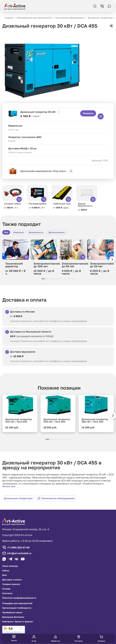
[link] (14, 630)
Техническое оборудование (56, 498)
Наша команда (10, 566)
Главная (9, 18)
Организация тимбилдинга (17, 608)
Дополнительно (57, 232)
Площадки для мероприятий (17, 603)
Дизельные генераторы (18, 498)
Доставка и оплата (12, 580)
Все (6, 232)
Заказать (88, 113)
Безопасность (36, 232)
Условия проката (11, 584)
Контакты (7, 593)
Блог (5, 575)
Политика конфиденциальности (19, 598)
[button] (112, 259)
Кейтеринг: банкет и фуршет (18, 622)
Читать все (9, 486)
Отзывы (6, 589)
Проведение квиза (12, 612)
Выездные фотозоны (13, 617)
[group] (13, 197)
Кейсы (6, 571)
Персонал (19, 232)
